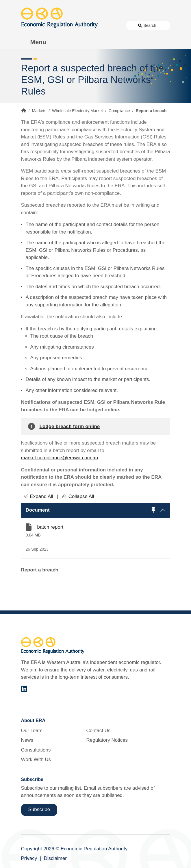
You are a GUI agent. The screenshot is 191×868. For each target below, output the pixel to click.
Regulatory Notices (107, 740)
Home (24, 110)
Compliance (119, 111)
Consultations (36, 750)
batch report (50, 527)
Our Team (32, 731)
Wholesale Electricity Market (77, 111)
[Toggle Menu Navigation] (35, 42)
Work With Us (36, 759)
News (27, 740)
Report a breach (40, 570)
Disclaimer (55, 858)
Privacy (29, 858)
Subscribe (39, 809)
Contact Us (98, 731)
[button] (96, 510)
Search (150, 25)
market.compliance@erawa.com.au (60, 458)
